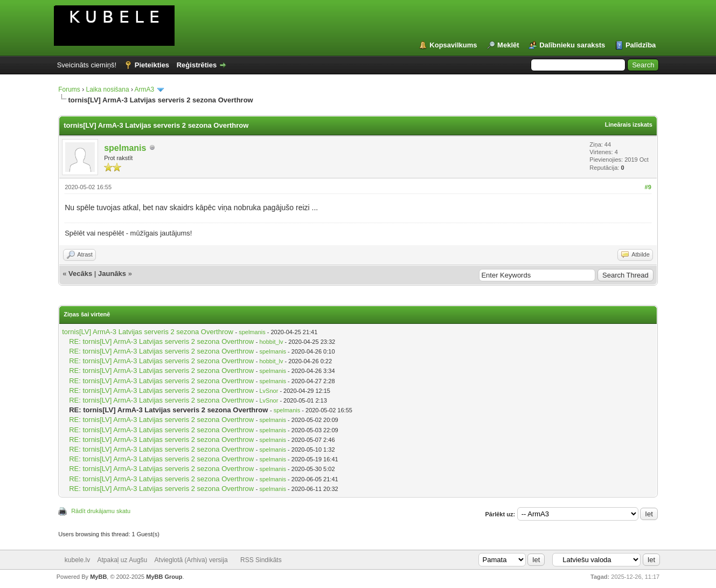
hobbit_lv (271, 342)
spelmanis (125, 148)
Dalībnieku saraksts (572, 45)
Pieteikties (152, 65)
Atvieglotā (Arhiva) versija (191, 560)
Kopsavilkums (453, 45)
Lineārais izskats (629, 124)
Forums (69, 89)
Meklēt (508, 45)
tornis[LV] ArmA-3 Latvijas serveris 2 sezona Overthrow (148, 332)
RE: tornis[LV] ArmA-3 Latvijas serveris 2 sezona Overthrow (161, 341)
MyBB (98, 577)
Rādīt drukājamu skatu (101, 511)
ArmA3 (145, 89)
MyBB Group (164, 577)
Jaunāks (112, 274)
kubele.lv (77, 560)
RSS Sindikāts (261, 560)
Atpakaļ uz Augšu (123, 560)
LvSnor (269, 391)
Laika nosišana (108, 89)
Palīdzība (641, 45)
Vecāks (80, 274)
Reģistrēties (197, 65)
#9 (648, 187)
